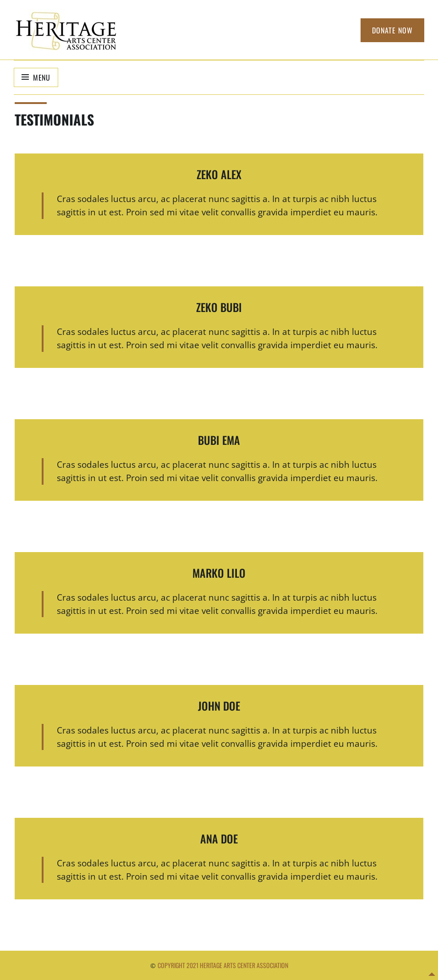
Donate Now (392, 30)
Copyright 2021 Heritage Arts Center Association (223, 965)
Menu (42, 77)
